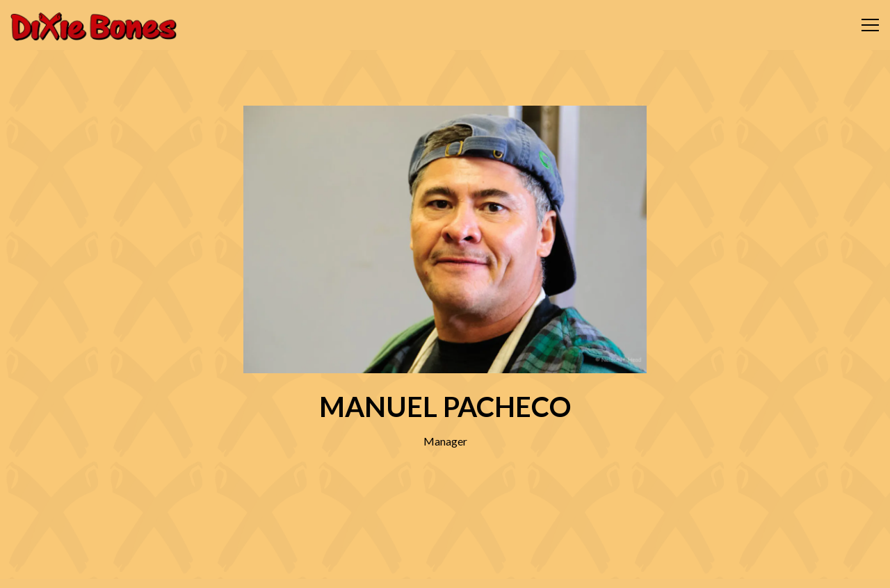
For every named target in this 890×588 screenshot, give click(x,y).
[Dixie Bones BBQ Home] (94, 25)
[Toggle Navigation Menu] (870, 25)
